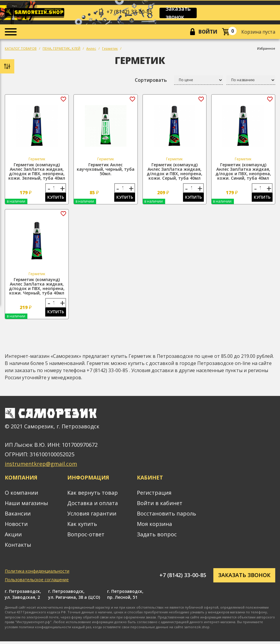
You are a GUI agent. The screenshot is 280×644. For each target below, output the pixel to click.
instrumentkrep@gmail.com (41, 466)
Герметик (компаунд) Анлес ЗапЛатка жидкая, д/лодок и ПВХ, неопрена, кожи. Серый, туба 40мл (175, 173)
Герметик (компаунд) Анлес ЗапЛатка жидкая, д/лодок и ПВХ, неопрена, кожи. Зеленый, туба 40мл (37, 173)
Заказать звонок (180, 13)
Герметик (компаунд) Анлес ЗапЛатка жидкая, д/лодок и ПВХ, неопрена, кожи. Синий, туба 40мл (243, 173)
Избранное (266, 50)
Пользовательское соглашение (37, 582)
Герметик (110, 50)
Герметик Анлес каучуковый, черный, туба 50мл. (106, 170)
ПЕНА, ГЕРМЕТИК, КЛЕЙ (61, 50)
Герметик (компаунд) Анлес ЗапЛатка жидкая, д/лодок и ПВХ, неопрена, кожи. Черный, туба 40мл (37, 288)
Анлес (91, 50)
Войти (207, 32)
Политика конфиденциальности (37, 573)
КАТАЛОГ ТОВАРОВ (21, 50)
